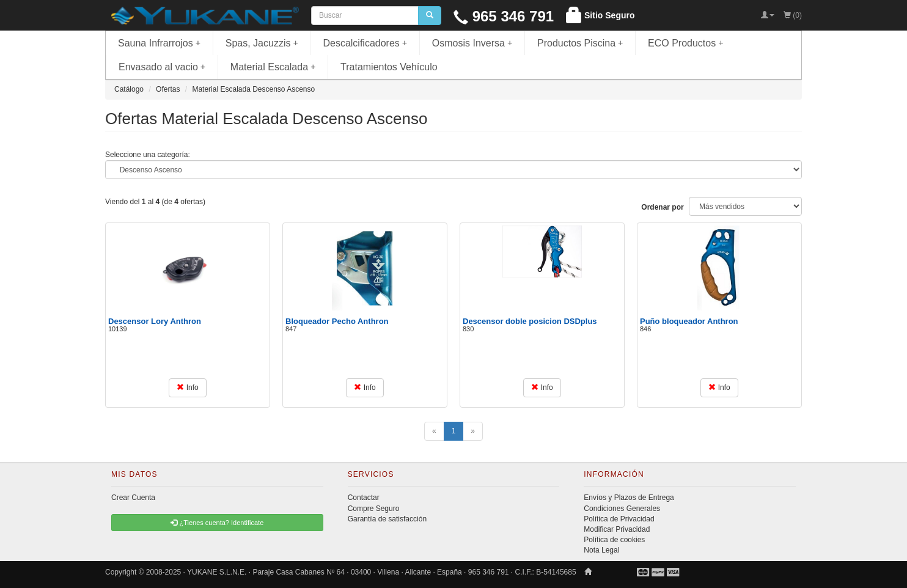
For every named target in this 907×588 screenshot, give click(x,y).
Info (187, 388)
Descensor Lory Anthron (155, 321)
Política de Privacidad (619, 519)
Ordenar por (662, 207)
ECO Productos (686, 43)
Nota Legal (601, 550)
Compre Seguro (374, 509)
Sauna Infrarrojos (159, 43)
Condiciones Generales (622, 509)
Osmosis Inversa (472, 43)
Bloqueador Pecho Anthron (337, 321)
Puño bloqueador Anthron (689, 321)
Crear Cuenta (133, 498)
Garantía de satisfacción (387, 519)
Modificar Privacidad (617, 529)
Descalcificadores (365, 43)
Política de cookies (614, 540)
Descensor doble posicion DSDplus (530, 321)
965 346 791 (504, 16)
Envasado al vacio (162, 67)
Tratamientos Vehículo (389, 67)
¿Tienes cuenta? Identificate (217, 523)
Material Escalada (273, 67)
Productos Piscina (580, 43)
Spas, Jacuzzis (262, 43)
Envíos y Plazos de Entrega (629, 498)
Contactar (364, 498)
